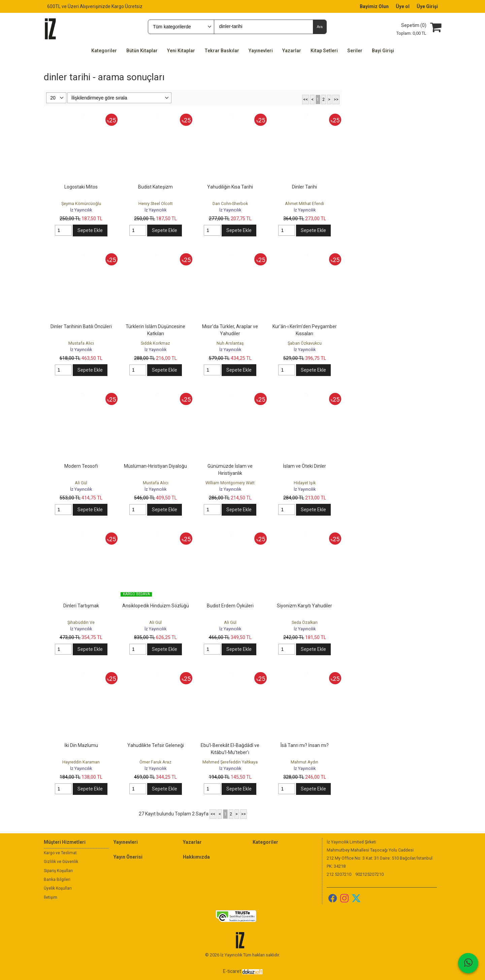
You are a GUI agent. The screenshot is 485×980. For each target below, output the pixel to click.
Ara (319, 27)
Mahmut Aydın (304, 762)
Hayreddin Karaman (81, 762)
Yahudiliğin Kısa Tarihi (230, 187)
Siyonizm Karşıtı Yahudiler (304, 606)
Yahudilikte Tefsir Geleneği (156, 745)
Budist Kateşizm (155, 187)
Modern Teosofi (81, 466)
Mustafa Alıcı (81, 343)
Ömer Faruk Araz (155, 762)
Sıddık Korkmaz (155, 343)
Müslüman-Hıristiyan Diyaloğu (155, 466)
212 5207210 (339, 874)
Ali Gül (81, 483)
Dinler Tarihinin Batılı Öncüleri (81, 326)
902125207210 (369, 874)
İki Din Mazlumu (81, 745)
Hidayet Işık (305, 483)
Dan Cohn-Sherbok (230, 204)
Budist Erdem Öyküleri (230, 606)
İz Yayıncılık (81, 210)
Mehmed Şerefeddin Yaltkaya (230, 762)
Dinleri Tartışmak (81, 606)
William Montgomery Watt (230, 483)
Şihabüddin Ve (81, 622)
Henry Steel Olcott (156, 204)
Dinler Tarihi (304, 187)
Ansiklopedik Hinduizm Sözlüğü (156, 606)
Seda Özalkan (305, 622)
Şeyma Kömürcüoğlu (81, 204)
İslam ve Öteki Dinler (304, 466)
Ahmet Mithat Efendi (304, 204)
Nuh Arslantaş (230, 343)
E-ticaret (232, 971)
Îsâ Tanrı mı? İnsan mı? (305, 745)
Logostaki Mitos (81, 187)
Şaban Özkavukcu (305, 343)
